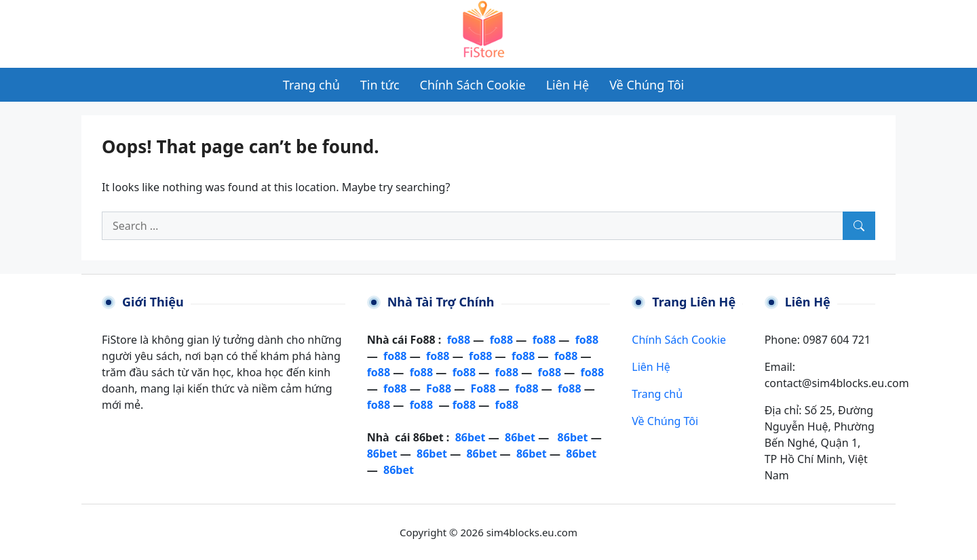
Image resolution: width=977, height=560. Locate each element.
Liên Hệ (651, 367)
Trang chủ (657, 394)
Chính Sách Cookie (679, 340)
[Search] (859, 226)
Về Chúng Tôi (665, 421)
